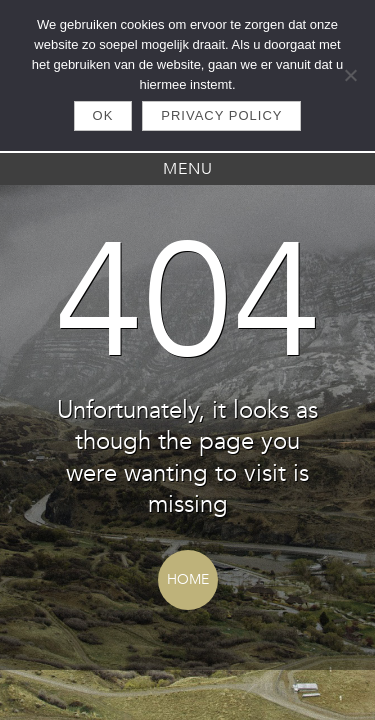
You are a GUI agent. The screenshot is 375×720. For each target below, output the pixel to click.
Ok (103, 115)
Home (188, 579)
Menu (188, 169)
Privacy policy (221, 115)
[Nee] (350, 75)
